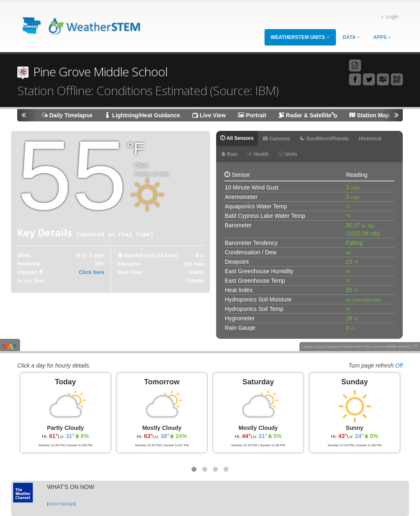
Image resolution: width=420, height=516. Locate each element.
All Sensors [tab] (237, 138)
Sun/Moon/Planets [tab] (324, 139)
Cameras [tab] (276, 139)
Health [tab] (258, 154)
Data (352, 37)
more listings (61, 504)
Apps (382, 37)
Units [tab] (288, 154)
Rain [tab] (229, 154)
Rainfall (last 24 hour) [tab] (151, 255)
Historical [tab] (370, 139)
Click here (91, 272)
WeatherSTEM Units (300, 37)
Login (390, 17)
